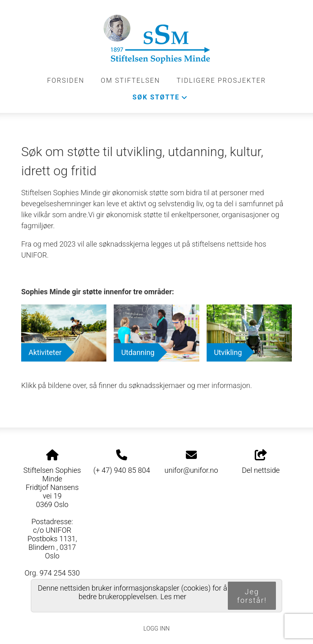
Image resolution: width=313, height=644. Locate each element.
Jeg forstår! (252, 596)
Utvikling (228, 352)
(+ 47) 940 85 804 (122, 470)
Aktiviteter (45, 352)
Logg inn (156, 629)
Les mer (174, 597)
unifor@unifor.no (191, 470)
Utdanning (138, 352)
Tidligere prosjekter (221, 80)
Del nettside (261, 462)
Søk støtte (160, 99)
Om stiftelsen (130, 80)
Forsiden (66, 80)
